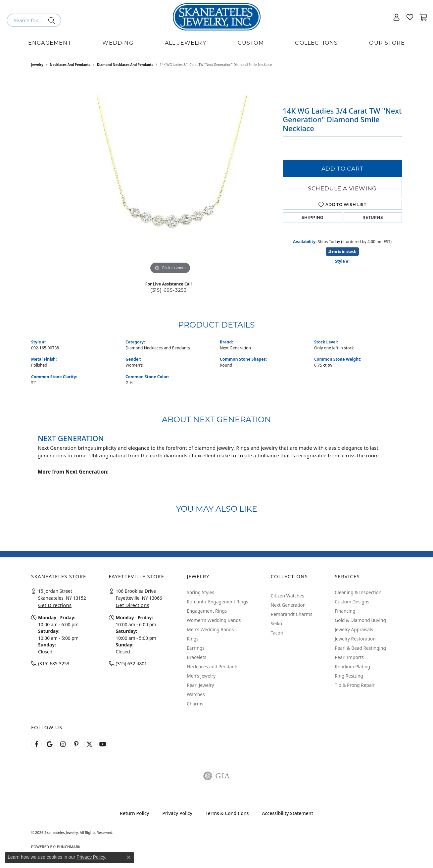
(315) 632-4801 (131, 664)
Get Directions (55, 605)
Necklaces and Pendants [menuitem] (213, 666)
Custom (251, 43)
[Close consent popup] (129, 857)
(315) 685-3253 (168, 290)
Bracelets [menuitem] (196, 657)
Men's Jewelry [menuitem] (201, 676)
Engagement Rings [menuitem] (207, 611)
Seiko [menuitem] (276, 623)
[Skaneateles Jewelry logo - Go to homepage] (217, 17)
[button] (397, 17)
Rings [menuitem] (192, 639)
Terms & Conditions (227, 813)
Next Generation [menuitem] (288, 605)
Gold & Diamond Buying (360, 620)
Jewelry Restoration (355, 639)
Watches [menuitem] (196, 694)
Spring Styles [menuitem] (200, 592)
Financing (345, 611)
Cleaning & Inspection (358, 592)
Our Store (387, 43)
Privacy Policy (177, 813)
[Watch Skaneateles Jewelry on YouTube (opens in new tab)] (103, 744)
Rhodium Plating (352, 666)
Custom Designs (352, 602)
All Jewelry (186, 43)
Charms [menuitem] (195, 704)
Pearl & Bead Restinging (360, 648)
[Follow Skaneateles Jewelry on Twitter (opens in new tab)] (89, 744)
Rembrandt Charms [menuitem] (292, 614)
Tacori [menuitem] (277, 633)
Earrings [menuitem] (196, 648)
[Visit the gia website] (216, 776)
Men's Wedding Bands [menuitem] (210, 629)
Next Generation (235, 348)
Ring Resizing (349, 676)
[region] (170, 177)
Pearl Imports (349, 657)
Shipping (313, 217)
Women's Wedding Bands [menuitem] (214, 620)
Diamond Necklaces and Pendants (125, 65)
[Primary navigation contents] (216, 43)
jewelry (37, 65)
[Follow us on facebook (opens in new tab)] (36, 744)
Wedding (118, 43)
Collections (316, 43)
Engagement (50, 43)
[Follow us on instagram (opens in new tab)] (63, 744)
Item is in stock (342, 251)
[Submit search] (53, 20)
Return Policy (134, 813)
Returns (373, 217)
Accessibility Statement (288, 813)
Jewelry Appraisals (354, 629)
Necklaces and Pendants (70, 65)
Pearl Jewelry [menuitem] (200, 685)
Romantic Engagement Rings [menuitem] (217, 602)
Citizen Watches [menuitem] (288, 596)
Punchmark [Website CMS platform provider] (69, 847)
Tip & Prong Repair (355, 685)
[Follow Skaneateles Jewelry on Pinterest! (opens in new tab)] (76, 744)
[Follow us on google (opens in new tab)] (50, 744)
